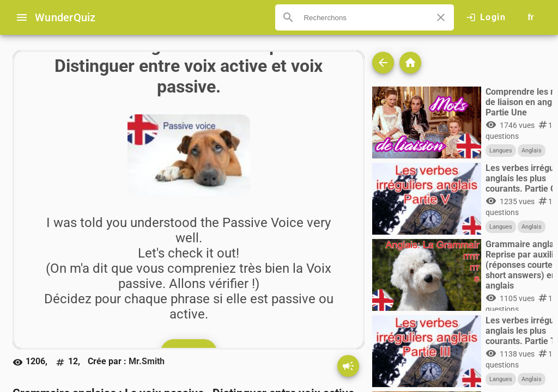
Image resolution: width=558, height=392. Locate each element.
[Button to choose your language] (531, 17)
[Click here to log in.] (486, 17)
